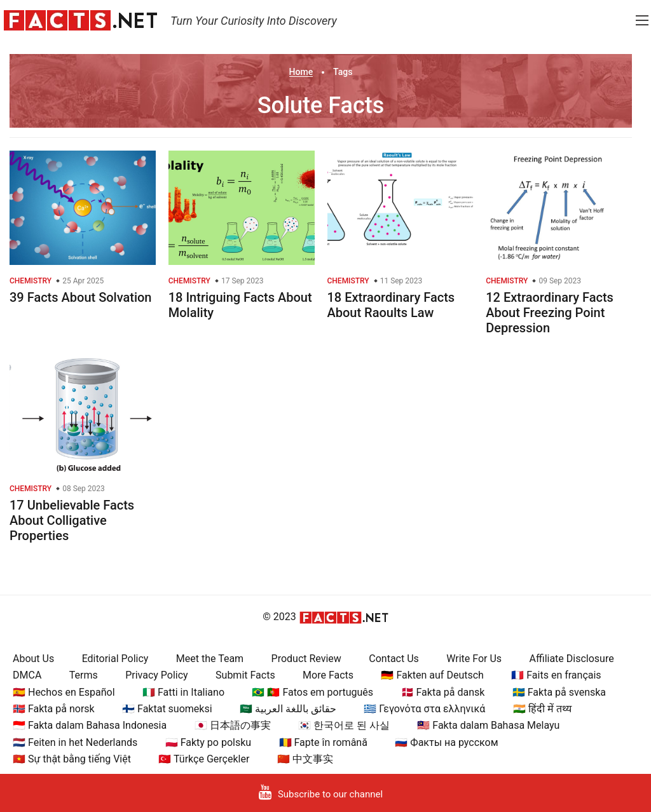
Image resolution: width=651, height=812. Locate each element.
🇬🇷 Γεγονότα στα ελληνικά (424, 709)
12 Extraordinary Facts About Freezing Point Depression (550, 313)
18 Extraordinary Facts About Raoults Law (391, 305)
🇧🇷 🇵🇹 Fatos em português (312, 692)
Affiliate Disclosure (572, 659)
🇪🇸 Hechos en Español (64, 692)
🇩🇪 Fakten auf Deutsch (432, 675)
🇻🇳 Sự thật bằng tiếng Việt (72, 759)
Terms (84, 675)
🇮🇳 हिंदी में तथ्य (542, 709)
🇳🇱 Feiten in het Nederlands (75, 742)
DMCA (27, 675)
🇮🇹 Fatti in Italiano (183, 692)
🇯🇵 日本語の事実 (233, 725)
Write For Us (474, 659)
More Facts (328, 675)
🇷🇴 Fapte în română (323, 742)
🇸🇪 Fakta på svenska (559, 692)
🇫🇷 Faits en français (556, 675)
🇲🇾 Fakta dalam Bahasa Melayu (488, 725)
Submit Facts (245, 675)
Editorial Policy (115, 659)
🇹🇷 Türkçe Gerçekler (204, 759)
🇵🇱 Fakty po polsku (208, 742)
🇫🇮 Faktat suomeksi (167, 709)
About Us (33, 659)
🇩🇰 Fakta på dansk (443, 692)
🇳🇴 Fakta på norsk (54, 709)
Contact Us (394, 659)
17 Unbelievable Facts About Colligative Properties (72, 520)
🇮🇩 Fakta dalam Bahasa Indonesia (90, 725)
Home (301, 72)
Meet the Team (210, 659)
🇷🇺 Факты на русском (446, 742)
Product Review (306, 659)
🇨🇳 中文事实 (305, 759)
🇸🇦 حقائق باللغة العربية (288, 709)
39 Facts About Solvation (81, 297)
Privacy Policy (157, 675)
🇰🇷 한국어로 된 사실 (344, 725)
